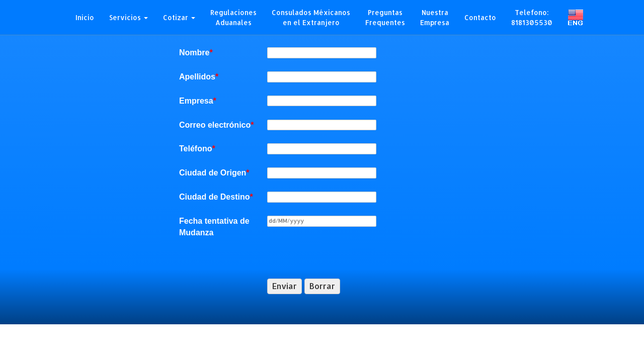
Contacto (480, 17)
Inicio (85, 17)
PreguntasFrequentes (385, 17)
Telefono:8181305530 (532, 17)
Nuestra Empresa (435, 17)
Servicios (129, 17)
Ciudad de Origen (214, 173)
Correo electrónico (217, 125)
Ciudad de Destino (216, 197)
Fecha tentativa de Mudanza (214, 227)
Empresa (198, 101)
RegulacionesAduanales (233, 17)
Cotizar (179, 17)
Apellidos (199, 77)
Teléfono (197, 149)
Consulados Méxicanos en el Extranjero (311, 17)
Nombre (196, 53)
